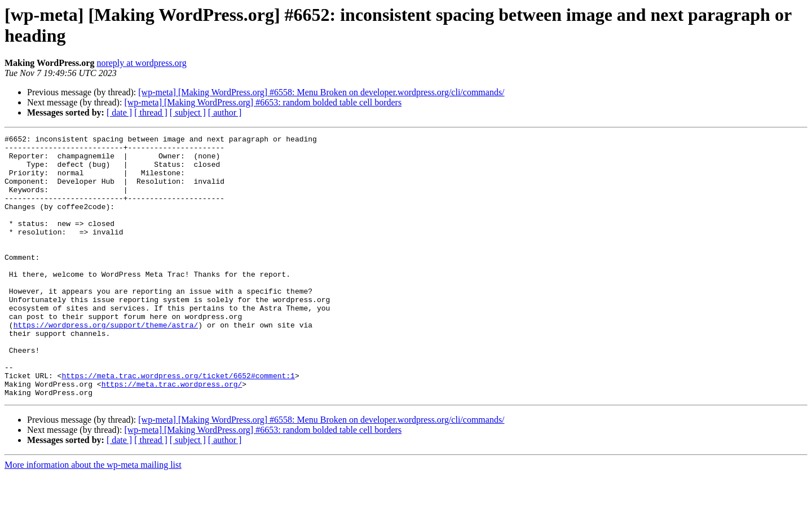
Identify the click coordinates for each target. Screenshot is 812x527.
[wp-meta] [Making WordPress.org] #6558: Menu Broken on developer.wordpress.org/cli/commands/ (321, 92)
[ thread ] (151, 112)
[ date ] (119, 112)
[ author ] (225, 112)
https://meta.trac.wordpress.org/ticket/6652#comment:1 (178, 424)
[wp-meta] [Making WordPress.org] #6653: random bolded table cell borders (263, 102)
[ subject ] (188, 112)
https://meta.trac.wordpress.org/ (172, 435)
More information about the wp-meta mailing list (93, 517)
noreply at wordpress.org (141, 63)
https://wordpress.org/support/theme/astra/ (106, 364)
